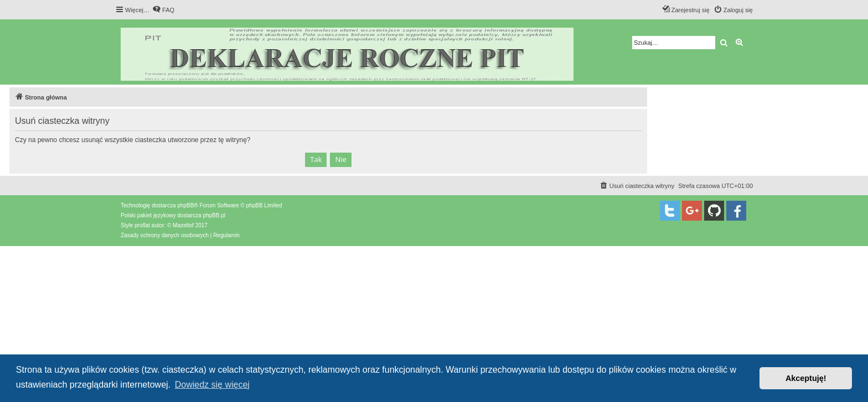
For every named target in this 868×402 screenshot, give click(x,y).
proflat (142, 225)
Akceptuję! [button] (806, 378)
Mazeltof (183, 225)
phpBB (185, 205)
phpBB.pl (214, 215)
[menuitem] (163, 10)
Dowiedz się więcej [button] (212, 385)
